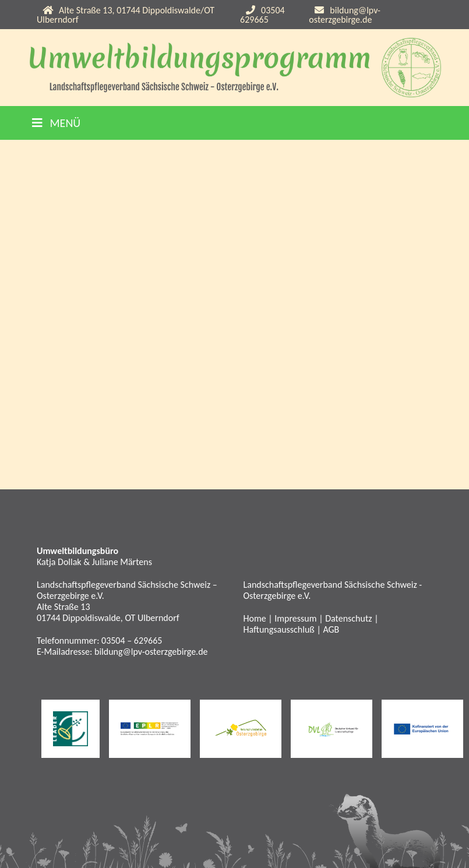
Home (255, 618)
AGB (331, 629)
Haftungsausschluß (279, 629)
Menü (56, 123)
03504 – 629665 (132, 641)
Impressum (295, 618)
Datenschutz (348, 618)
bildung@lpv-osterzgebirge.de (345, 15)
